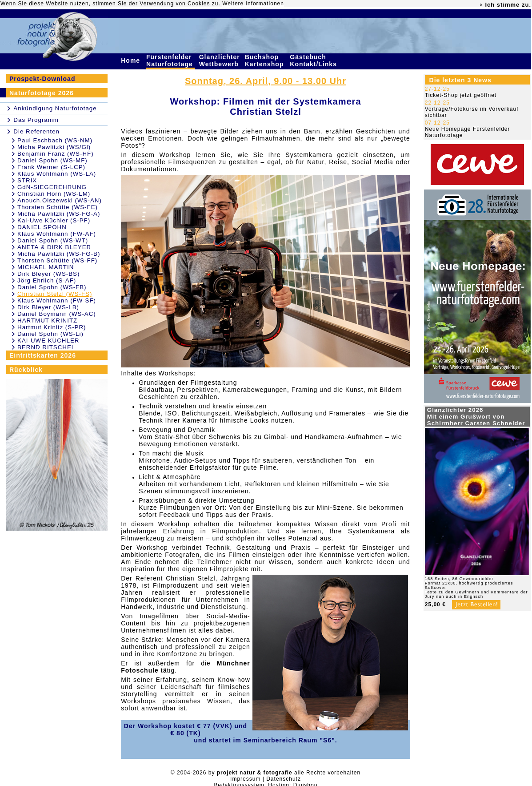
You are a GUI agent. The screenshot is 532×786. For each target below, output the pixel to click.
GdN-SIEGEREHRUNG (52, 187)
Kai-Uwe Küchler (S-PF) (54, 220)
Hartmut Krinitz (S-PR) (52, 327)
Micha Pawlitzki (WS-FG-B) (59, 254)
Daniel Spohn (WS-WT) (53, 240)
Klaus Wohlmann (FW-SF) (57, 300)
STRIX (27, 180)
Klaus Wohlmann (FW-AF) (57, 234)
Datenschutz (284, 779)
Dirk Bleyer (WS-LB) (48, 307)
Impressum (245, 779)
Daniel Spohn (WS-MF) (52, 160)
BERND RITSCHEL (46, 347)
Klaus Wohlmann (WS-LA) (57, 174)
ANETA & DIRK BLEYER (54, 247)
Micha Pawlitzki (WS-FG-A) (59, 214)
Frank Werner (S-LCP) (51, 167)
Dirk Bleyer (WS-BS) (48, 274)
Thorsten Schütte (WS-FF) (57, 260)
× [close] (481, 5)
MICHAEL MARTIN (46, 267)
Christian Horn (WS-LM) (54, 194)
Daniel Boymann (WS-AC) (57, 314)
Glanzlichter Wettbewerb (220, 60)
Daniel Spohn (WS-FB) (52, 287)
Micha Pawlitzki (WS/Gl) (54, 147)
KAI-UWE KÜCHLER (48, 341)
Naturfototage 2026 (42, 93)
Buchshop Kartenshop (266, 60)
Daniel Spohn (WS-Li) (50, 334)
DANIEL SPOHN (42, 227)
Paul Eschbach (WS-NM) (55, 140)
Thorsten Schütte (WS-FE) (58, 207)
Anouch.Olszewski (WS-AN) (60, 200)
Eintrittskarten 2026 (43, 355)
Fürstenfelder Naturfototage (171, 60)
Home (132, 60)
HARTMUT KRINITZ (47, 320)
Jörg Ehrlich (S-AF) (47, 280)
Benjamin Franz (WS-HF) (56, 154)
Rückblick (26, 370)
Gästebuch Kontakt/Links (314, 60)
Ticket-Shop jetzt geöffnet (461, 95)
